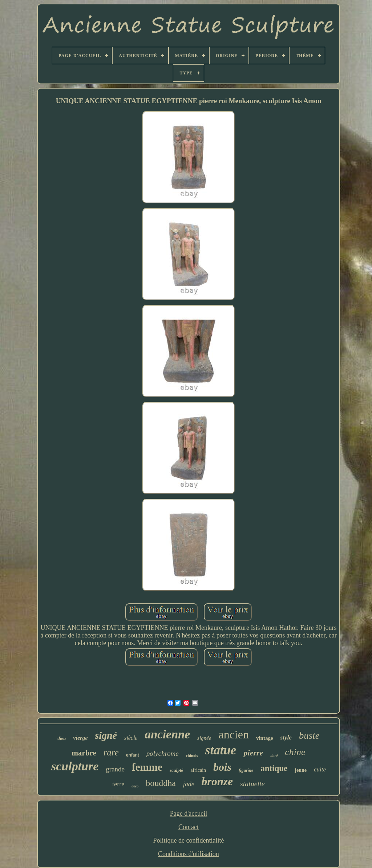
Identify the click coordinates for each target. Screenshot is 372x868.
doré (274, 755)
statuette (252, 784)
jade (189, 784)
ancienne (167, 734)
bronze (217, 781)
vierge (80, 738)
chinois (192, 755)
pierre (253, 753)
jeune (301, 770)
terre (118, 784)
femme (147, 767)
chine (295, 752)
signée (204, 738)
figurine (246, 770)
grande (115, 769)
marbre (84, 753)
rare (111, 752)
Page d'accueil (189, 814)
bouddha (161, 783)
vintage (265, 738)
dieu (62, 738)
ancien (234, 734)
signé (106, 735)
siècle (131, 738)
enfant (133, 755)
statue (221, 750)
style (286, 737)
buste (309, 735)
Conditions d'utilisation (189, 854)
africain (198, 770)
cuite (320, 769)
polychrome (163, 753)
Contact (189, 827)
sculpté (177, 770)
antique (274, 768)
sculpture (75, 766)
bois (222, 767)
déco (135, 786)
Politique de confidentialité (189, 840)
